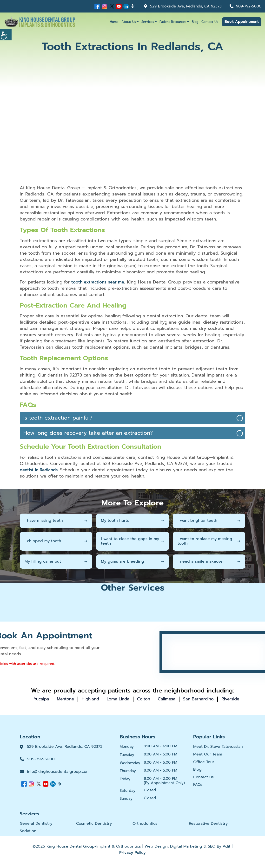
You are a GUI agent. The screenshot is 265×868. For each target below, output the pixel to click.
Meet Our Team (208, 759)
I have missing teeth (56, 521)
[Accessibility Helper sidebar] (6, 35)
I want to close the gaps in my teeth (132, 541)
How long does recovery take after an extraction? (88, 433)
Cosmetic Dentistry (94, 829)
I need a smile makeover (209, 561)
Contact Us (210, 22)
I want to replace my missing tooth (209, 541)
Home (114, 22)
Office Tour (204, 767)
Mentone (75, 699)
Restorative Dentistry (208, 829)
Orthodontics (145, 829)
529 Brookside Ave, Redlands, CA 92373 (182, 6)
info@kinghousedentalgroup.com (58, 777)
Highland (101, 699)
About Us (129, 22)
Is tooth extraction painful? (58, 418)
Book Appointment (242, 22)
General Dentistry (36, 829)
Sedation (28, 836)
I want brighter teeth (209, 521)
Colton (157, 699)
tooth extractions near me (99, 282)
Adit (226, 851)
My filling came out (56, 561)
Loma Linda (131, 699)
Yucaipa (50, 699)
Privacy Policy (132, 858)
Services (148, 22)
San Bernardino (215, 699)
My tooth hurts (132, 521)
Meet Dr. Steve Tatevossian (218, 752)
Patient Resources (173, 22)
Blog (195, 22)
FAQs (198, 790)
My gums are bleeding (132, 561)
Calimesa (181, 699)
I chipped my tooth (56, 541)
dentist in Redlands (40, 470)
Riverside (136, 704)
